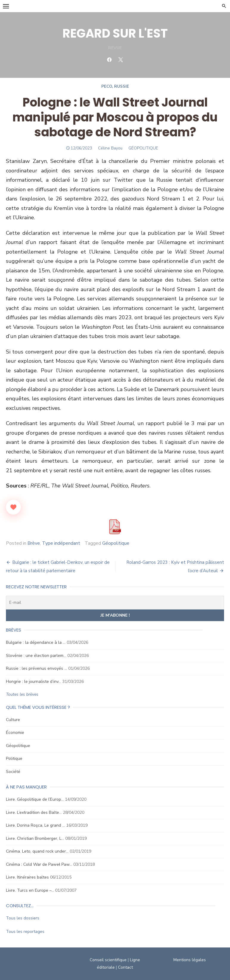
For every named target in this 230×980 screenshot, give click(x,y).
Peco (107, 86)
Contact (125, 967)
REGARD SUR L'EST (115, 33)
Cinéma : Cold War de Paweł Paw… (39, 864)
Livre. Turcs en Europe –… (30, 890)
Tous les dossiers (23, 918)
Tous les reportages (25, 932)
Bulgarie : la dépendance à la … (36, 642)
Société (13, 772)
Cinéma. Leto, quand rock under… (37, 851)
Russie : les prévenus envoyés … (36, 668)
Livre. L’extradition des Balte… (34, 812)
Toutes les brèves (22, 694)
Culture (13, 720)
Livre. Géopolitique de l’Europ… (35, 799)
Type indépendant (61, 543)
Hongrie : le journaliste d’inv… (34, 682)
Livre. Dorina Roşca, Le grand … (35, 825)
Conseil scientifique (108, 960)
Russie (122, 86)
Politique (14, 758)
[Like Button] (13, 507)
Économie (15, 733)
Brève (34, 543)
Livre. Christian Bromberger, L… (35, 838)
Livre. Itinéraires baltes (27, 877)
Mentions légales (190, 960)
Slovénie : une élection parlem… (36, 656)
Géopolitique (116, 543)
